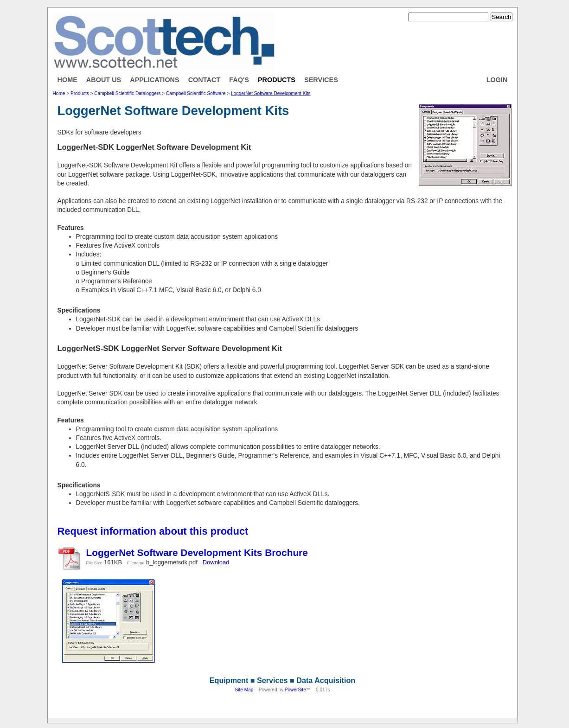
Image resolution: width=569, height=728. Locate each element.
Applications (154, 80)
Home (67, 80)
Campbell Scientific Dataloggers (127, 93)
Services (321, 80)
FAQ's (239, 80)
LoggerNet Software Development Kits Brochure (197, 552)
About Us (104, 80)
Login (497, 80)
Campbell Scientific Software (196, 93)
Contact (205, 80)
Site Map (244, 690)
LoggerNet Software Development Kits (271, 93)
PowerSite (295, 690)
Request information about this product (153, 531)
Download (216, 562)
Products (277, 80)
